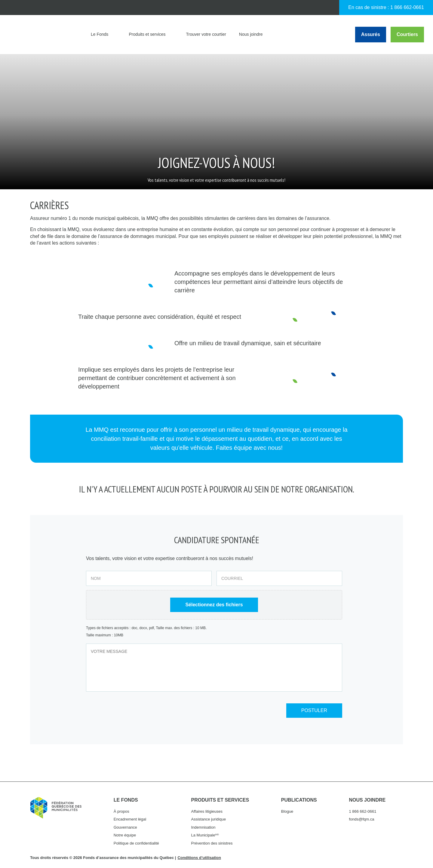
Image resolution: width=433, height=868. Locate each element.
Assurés (371, 34)
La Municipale (205, 835)
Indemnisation (203, 827)
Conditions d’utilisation (199, 858)
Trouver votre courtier (206, 34)
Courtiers (407, 34)
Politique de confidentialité (136, 843)
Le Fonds (100, 34)
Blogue (287, 811)
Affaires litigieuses (207, 811)
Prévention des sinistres (212, 843)
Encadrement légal (130, 819)
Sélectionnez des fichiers (214, 605)
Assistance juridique (209, 819)
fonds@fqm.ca (361, 819)
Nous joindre (251, 34)
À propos (121, 811)
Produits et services (147, 34)
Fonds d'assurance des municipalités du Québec (45, 35)
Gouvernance (125, 827)
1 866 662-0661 (407, 7)
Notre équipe (125, 835)
